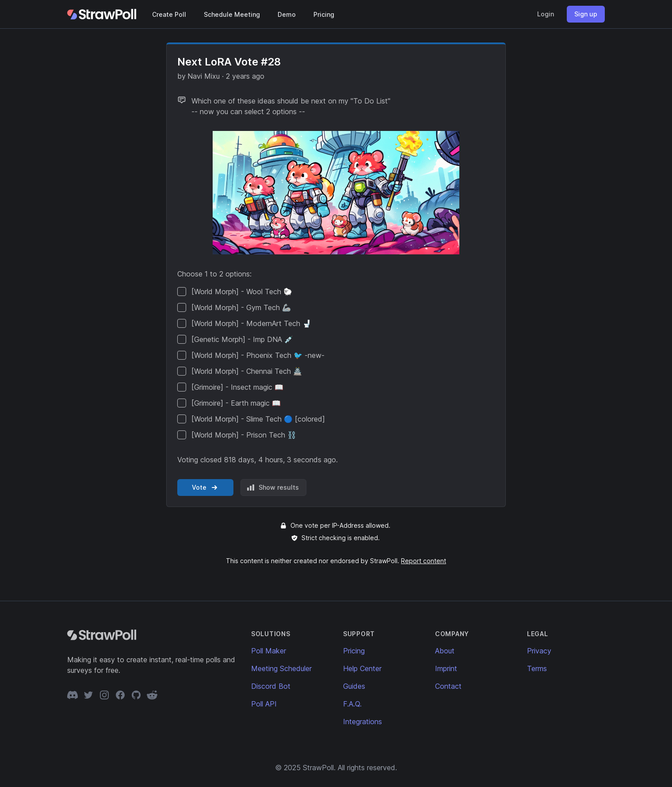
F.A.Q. (352, 704)
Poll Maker (269, 651)
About (445, 651)
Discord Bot (271, 686)
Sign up (586, 14)
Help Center (362, 668)
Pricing (324, 14)
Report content (424, 561)
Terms (537, 668)
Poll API (264, 704)
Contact (448, 686)
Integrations (363, 722)
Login (546, 14)
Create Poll (169, 14)
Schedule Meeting (232, 14)
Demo (287, 14)
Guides (354, 686)
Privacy (539, 651)
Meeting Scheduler (281, 668)
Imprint (446, 668)
